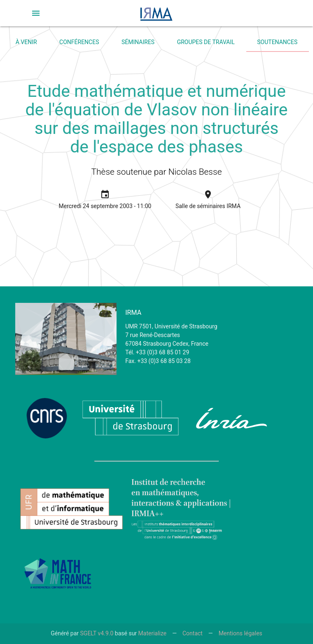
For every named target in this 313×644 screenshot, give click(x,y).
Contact (193, 633)
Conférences (79, 42)
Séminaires (138, 42)
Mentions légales (241, 633)
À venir (26, 42)
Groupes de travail (206, 42)
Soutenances (277, 42)
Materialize (153, 633)
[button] (36, 13)
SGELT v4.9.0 (97, 633)
